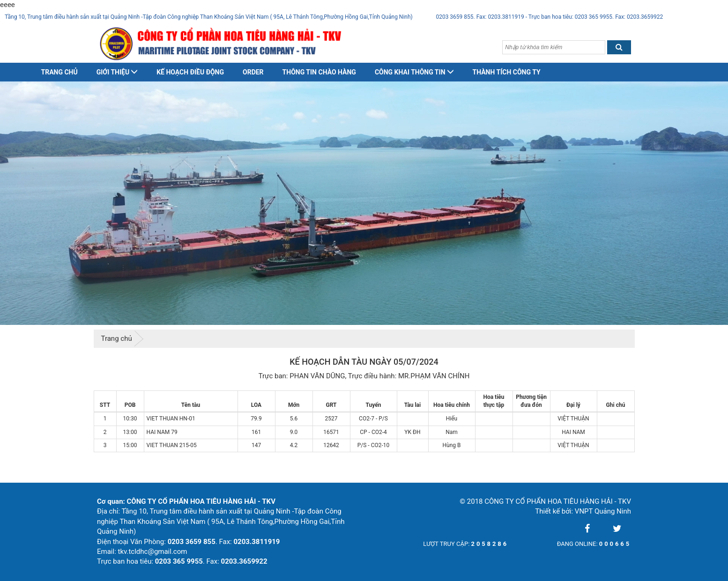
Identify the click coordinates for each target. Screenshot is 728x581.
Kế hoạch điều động (190, 72)
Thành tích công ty (507, 72)
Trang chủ (59, 72)
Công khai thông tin (414, 72)
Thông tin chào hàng (319, 72)
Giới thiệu (117, 72)
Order (253, 72)
